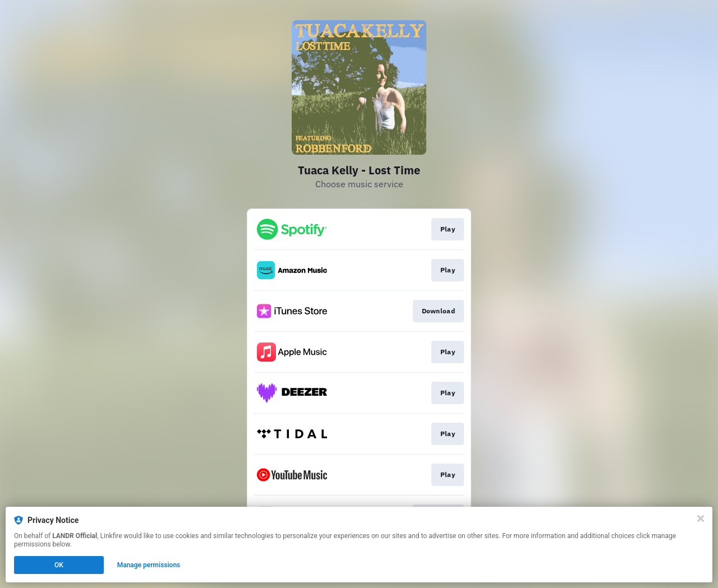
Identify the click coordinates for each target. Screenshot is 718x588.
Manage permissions (149, 565)
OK (59, 565)
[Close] (701, 518)
